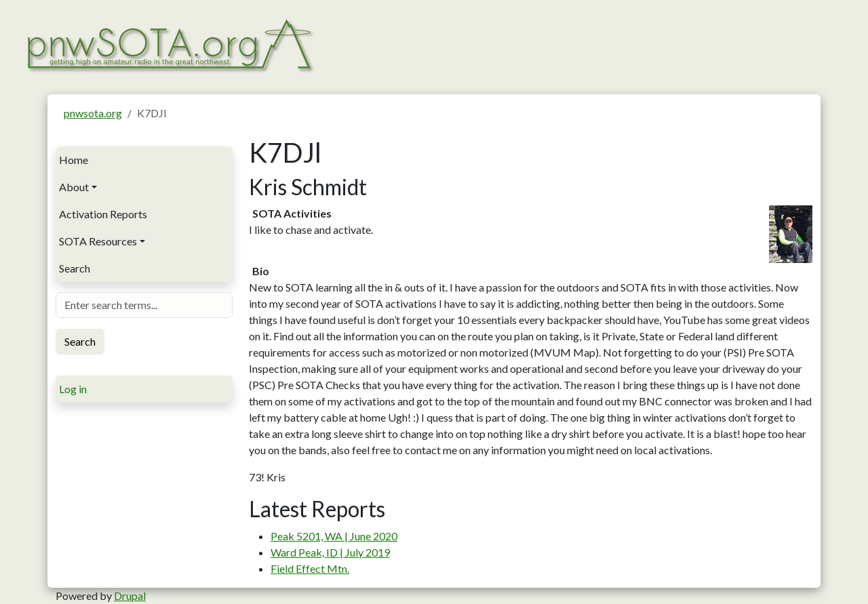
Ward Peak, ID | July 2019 (330, 552)
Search (75, 268)
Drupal (130, 596)
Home (74, 160)
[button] (791, 233)
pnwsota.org (93, 113)
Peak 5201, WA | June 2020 (334, 536)
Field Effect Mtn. (310, 568)
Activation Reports (103, 214)
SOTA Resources (98, 241)
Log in (73, 389)
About (74, 187)
